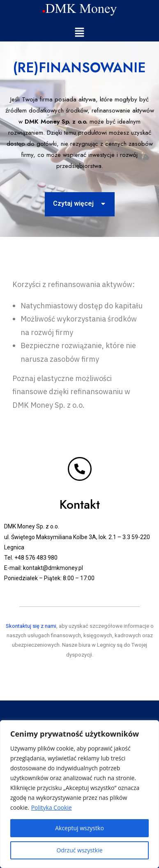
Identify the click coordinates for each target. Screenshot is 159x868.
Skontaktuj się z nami (31, 626)
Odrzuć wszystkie (79, 850)
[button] (79, 32)
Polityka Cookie (52, 807)
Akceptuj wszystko (79, 828)
